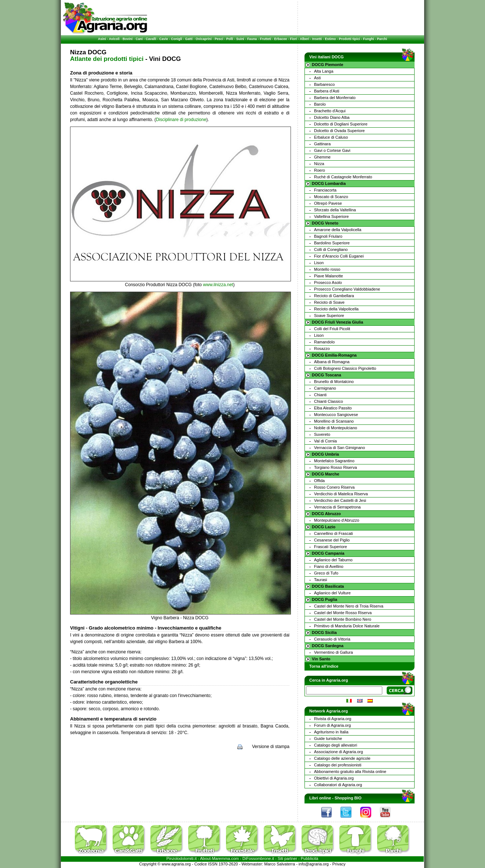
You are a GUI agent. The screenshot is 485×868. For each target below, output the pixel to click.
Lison (319, 263)
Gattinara (322, 144)
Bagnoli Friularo (328, 236)
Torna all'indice (324, 666)
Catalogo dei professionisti (338, 765)
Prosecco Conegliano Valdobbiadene (347, 289)
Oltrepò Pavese (328, 203)
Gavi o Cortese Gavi (332, 150)
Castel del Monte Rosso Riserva (343, 613)
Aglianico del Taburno (333, 560)
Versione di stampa (271, 747)
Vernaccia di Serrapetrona (337, 507)
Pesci (219, 39)
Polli (230, 39)
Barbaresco (324, 84)
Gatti (189, 39)
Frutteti (265, 39)
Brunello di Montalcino (334, 382)
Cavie (164, 39)
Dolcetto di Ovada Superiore (339, 131)
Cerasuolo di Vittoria (332, 639)
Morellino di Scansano (334, 421)
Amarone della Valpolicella (338, 230)
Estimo (330, 39)
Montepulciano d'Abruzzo (337, 520)
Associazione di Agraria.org (338, 752)
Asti (317, 78)
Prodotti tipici (349, 39)
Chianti (320, 395)
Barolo (320, 104)
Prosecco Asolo (328, 282)
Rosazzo (322, 349)
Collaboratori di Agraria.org (338, 785)
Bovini (128, 39)
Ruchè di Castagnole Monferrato (343, 177)
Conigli (177, 39)
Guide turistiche (328, 738)
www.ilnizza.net (218, 285)
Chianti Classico (329, 401)
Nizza (319, 164)
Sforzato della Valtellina (335, 210)
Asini (102, 39)
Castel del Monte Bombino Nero (343, 619)
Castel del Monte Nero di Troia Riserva (349, 606)
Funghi (368, 39)
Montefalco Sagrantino (334, 461)
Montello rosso (327, 269)
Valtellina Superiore (331, 216)
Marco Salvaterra (280, 864)
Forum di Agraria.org (332, 725)
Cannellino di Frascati (333, 533)
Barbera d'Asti (327, 91)
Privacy (339, 864)
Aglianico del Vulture (332, 593)
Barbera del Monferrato (335, 98)
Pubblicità (310, 858)
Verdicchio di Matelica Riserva (341, 494)
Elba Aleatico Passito (333, 408)
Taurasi (320, 580)
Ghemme (322, 157)
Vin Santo (321, 659)
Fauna (252, 39)
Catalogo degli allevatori (336, 745)
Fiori (293, 39)
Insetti (317, 39)
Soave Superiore (329, 316)
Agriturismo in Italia (331, 732)
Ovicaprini (204, 39)
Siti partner (287, 858)
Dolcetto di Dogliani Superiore (341, 124)
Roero (320, 170)
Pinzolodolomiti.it (182, 858)
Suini (240, 39)
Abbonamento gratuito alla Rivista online (350, 772)
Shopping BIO (348, 798)
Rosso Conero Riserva (334, 487)
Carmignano (325, 388)
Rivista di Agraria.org (333, 719)
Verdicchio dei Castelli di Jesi (340, 500)
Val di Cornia (325, 441)
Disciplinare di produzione (181, 120)
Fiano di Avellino (329, 566)
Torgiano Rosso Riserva (336, 467)
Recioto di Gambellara (334, 296)
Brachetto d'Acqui (330, 111)
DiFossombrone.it (258, 858)
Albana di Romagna (332, 362)
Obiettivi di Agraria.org (334, 778)
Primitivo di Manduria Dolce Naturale (347, 626)
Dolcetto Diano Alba (332, 117)
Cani (139, 39)
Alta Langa (324, 71)
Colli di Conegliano (331, 249)
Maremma (221, 858)
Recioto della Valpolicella (336, 309)
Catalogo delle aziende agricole (342, 758)
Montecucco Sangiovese (336, 415)
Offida (319, 481)
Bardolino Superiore (332, 243)
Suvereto (322, 434)
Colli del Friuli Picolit (332, 329)
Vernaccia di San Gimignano (340, 448)
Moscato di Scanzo (331, 197)
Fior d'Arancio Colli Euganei (339, 256)
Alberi (305, 39)
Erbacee (280, 39)
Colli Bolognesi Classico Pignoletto (345, 368)
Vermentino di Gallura (333, 652)
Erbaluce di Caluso (331, 137)
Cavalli (151, 39)
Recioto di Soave (329, 302)
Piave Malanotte (329, 276)
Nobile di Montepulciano (336, 428)
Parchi (382, 39)
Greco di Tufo (326, 573)
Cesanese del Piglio (332, 540)
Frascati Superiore (331, 547)
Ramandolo (324, 342)
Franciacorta (325, 190)
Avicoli (114, 39)
